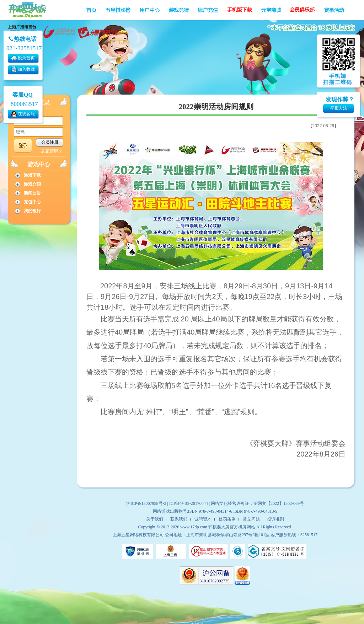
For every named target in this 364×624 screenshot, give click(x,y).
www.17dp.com (194, 527)
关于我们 (155, 519)
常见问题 (251, 519)
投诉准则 (275, 519)
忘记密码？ (52, 151)
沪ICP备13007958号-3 (146, 503)
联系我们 (179, 519)
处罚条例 (227, 519)
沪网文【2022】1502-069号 (279, 503)
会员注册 (50, 142)
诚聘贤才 (203, 519)
